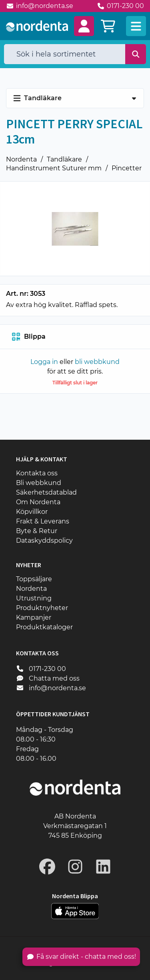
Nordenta (21, 159)
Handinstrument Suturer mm (54, 168)
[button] (84, 26)
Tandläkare (64, 159)
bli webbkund (97, 362)
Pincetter (127, 168)
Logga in (44, 362)
